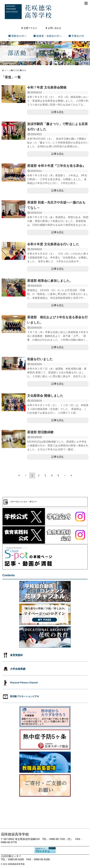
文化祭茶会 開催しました (45, 396)
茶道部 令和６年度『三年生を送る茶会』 (56, 166)
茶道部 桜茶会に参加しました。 (50, 281)
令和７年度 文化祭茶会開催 (47, 87)
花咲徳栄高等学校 (16, 864)
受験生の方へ (19, 36)
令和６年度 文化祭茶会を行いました (53, 244)
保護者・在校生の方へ (49, 36)
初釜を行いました (40, 359)
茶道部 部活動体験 (40, 432)
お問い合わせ (55, 28)
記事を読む (58, 112)
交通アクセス (30, 28)
